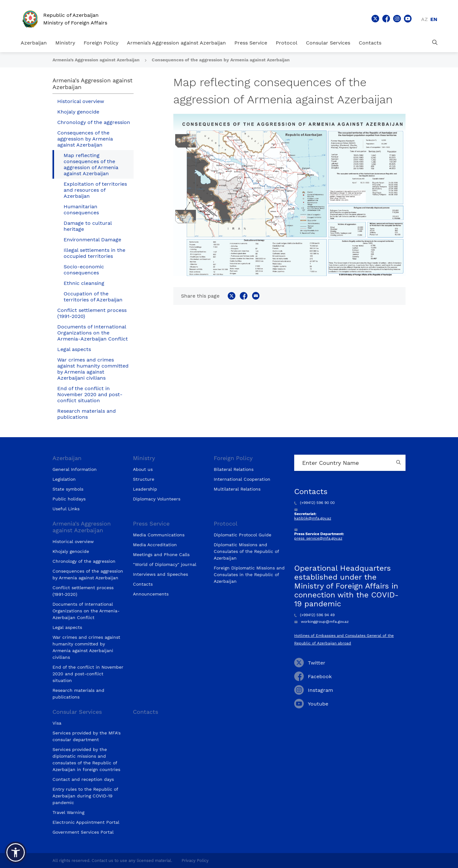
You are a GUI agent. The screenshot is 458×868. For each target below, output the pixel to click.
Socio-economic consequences (84, 270)
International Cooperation (242, 479)
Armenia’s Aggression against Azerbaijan (176, 43)
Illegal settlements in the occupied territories (94, 253)
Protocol (287, 43)
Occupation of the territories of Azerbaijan (93, 297)
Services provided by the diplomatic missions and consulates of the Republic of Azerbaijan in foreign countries (86, 759)
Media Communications (159, 535)
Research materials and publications (87, 414)
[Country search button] (399, 463)
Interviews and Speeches (160, 574)
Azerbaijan (34, 43)
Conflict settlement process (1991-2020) (92, 313)
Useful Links (66, 509)
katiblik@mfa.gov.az (313, 518)
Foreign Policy (101, 43)
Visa (57, 723)
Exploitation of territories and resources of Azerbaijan (95, 190)
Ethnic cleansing (84, 283)
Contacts (370, 43)
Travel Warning (68, 812)
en (434, 19)
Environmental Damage (92, 240)
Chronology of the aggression (94, 122)
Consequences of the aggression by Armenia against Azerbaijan (221, 60)
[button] (16, 852)
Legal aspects (74, 349)
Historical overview (81, 101)
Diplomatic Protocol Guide (243, 535)
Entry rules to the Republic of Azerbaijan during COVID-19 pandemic (85, 796)
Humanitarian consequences (81, 210)
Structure (144, 479)
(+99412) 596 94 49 (314, 615)
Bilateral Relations (234, 469)
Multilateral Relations (237, 489)
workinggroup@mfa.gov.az (321, 622)
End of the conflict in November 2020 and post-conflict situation (90, 394)
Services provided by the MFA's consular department (87, 736)
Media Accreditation (155, 545)
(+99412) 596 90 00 (314, 503)
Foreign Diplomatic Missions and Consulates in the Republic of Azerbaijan (249, 575)
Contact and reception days (83, 779)
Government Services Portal (83, 832)
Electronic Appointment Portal (86, 822)
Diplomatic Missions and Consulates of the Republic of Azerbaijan (246, 551)
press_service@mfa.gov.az (318, 538)
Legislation (64, 479)
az (424, 19)
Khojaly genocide (78, 112)
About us (143, 469)
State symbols (68, 489)
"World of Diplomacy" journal (165, 564)
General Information (75, 469)
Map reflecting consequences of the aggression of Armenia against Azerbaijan (91, 164)
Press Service (251, 43)
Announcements (151, 594)
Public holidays (69, 499)
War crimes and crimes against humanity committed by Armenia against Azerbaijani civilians (93, 369)
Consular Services (328, 43)
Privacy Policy (195, 861)
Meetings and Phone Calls (161, 555)
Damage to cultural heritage (88, 226)
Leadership (145, 489)
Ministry (65, 43)
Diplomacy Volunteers (157, 499)
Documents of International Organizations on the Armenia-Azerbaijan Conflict (93, 333)
